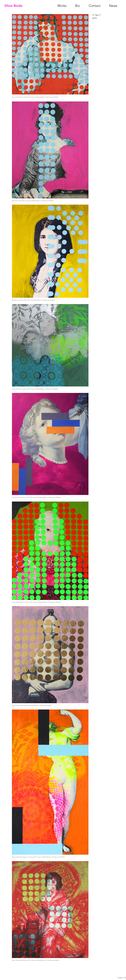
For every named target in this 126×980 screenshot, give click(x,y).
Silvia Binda (13, 6)
